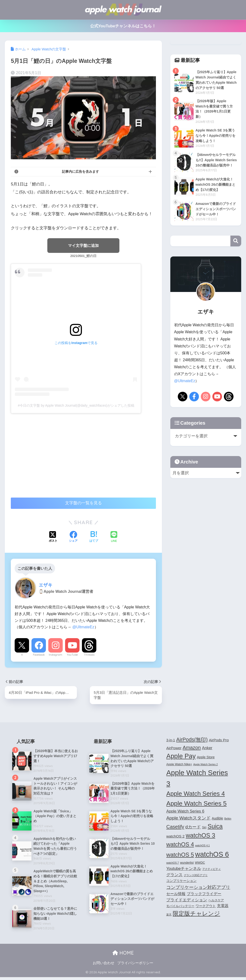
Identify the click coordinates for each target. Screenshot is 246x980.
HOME (123, 956)
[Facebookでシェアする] (73, 538)
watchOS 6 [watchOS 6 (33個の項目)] (212, 855)
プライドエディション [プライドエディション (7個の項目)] (187, 900)
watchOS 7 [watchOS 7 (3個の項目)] (172, 863)
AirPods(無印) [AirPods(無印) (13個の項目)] (192, 740)
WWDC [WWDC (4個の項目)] (200, 863)
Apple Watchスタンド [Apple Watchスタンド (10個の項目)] (188, 818)
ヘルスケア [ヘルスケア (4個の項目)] (216, 901)
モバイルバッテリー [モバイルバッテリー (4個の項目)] (180, 907)
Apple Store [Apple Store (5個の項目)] (206, 758)
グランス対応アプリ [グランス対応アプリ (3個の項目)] (196, 876)
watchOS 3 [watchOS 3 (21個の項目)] (200, 836)
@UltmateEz (83, 627)
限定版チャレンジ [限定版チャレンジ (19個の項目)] (196, 914)
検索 (236, 252)
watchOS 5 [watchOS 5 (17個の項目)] (180, 855)
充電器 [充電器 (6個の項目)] (223, 906)
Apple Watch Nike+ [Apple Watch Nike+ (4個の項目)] (179, 765)
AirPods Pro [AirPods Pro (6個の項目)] (219, 740)
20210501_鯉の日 (83, 256)
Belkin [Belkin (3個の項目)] (228, 819)
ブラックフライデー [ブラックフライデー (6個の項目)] (204, 894)
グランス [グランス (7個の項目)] (174, 875)
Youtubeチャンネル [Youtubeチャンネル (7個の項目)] (184, 869)
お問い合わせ (104, 966)
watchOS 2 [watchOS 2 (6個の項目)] (175, 837)
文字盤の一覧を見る (83, 503)
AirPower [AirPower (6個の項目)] (174, 748)
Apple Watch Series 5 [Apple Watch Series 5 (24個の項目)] (196, 804)
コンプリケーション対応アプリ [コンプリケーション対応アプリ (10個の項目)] (198, 888)
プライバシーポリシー (135, 966)
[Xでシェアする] (53, 538)
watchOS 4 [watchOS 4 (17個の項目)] (180, 845)
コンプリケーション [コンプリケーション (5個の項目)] (181, 881)
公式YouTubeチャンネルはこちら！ (123, 26)
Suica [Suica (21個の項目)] (215, 827)
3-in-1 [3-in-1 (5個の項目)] (171, 741)
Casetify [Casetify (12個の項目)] (175, 827)
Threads (89, 655)
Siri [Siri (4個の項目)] (204, 828)
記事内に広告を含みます (80, 172)
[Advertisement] (51, 453)
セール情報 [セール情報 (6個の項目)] (176, 894)
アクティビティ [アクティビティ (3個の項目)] (212, 869)
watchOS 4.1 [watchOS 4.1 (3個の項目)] (202, 846)
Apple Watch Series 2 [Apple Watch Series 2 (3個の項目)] (205, 765)
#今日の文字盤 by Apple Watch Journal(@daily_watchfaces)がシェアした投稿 (76, 405)
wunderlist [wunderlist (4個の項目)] (187, 863)
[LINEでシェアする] (114, 538)
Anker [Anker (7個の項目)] (207, 748)
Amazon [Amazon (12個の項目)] (192, 748)
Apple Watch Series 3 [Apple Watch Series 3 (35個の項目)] (197, 778)
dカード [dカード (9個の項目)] (193, 827)
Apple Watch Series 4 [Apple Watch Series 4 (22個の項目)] (196, 794)
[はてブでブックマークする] (94, 538)
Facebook (39, 655)
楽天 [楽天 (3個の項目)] (169, 915)
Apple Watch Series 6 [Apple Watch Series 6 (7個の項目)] (185, 812)
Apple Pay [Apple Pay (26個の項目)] (181, 757)
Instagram (55, 655)
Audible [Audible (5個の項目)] (218, 819)
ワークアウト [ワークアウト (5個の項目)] (206, 907)
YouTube (72, 655)
